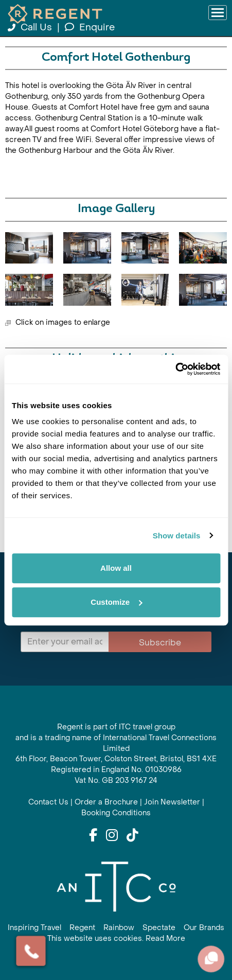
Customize (116, 602)
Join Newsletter (172, 802)
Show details (177, 536)
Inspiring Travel (34, 928)
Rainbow (119, 928)
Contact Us (48, 802)
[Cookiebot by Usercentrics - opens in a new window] (175, 369)
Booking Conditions (116, 813)
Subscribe (160, 643)
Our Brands (204, 928)
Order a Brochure (106, 802)
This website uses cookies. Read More (116, 939)
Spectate (159, 928)
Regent (82, 928)
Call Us (31, 28)
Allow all (116, 568)
